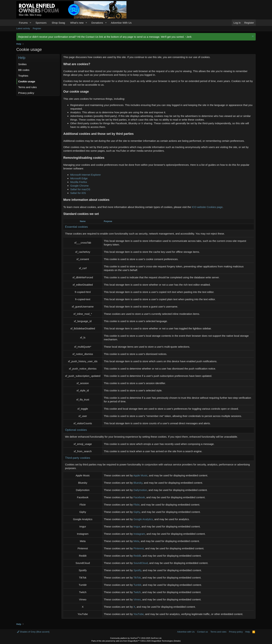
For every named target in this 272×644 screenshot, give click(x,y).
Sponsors (41, 23)
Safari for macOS (80, 189)
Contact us (202, 632)
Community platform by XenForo (136, 638)
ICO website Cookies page (207, 207)
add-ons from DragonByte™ (128, 641)
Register (37, 28)
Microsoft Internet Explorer (86, 175)
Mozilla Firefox (79, 182)
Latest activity (23, 28)
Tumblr (137, 585)
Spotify (137, 570)
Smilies (22, 64)
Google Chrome (79, 186)
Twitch (137, 592)
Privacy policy (26, 93)
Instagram (139, 534)
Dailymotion (140, 490)
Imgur (137, 526)
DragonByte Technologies (162, 641)
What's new (77, 23)
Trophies (23, 76)
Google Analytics (143, 519)
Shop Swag (58, 23)
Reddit (137, 556)
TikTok (137, 578)
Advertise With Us (121, 23)
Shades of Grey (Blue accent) (33, 632)
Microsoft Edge (79, 178)
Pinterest (139, 548)
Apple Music (141, 475)
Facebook (139, 497)
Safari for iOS (78, 193)
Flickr (136, 505)
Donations (97, 23)
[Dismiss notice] (252, 37)
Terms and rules (27, 87)
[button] (31, 23)
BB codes (24, 70)
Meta (136, 541)
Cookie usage (27, 81)
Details (177, 641)
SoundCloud (141, 563)
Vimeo (137, 599)
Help (248, 632)
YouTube (139, 614)
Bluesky (138, 483)
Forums (23, 23)
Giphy (137, 512)
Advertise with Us (186, 632)
